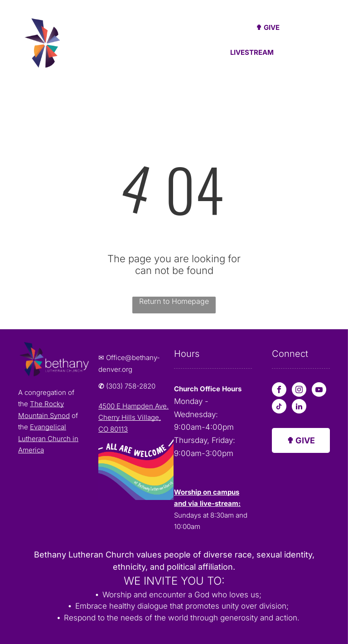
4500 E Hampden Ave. (133, 406)
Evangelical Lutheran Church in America (48, 438)
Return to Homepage (174, 301)
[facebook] (279, 391)
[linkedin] (299, 407)
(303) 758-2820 (131, 386)
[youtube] (319, 391)
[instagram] (299, 391)
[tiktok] (279, 407)
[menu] (328, 45)
